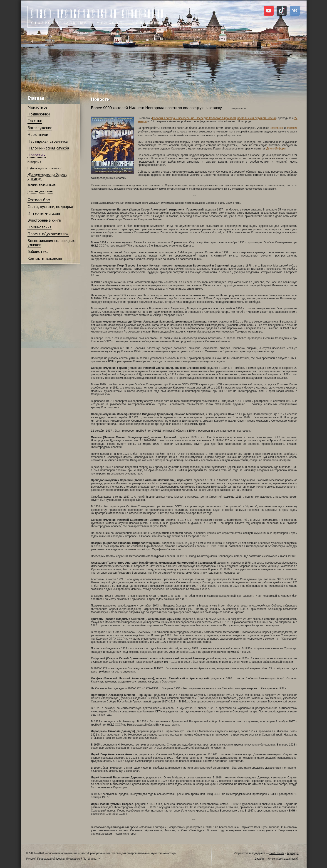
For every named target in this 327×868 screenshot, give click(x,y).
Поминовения (40, 227)
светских (292, 128)
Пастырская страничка (48, 141)
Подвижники (39, 114)
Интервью (34, 162)
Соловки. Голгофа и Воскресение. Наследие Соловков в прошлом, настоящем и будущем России (214, 118)
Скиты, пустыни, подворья (50, 207)
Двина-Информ (276, 149)
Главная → (39, 98)
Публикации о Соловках (44, 168)
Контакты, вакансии (45, 258)
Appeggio (293, 853)
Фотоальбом (39, 200)
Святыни (35, 121)
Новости (35, 155)
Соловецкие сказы (40, 191)
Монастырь (37, 107)
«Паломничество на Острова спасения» (47, 176)
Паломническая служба (48, 148)
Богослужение (40, 128)
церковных (277, 128)
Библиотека (38, 251)
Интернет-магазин (44, 213)
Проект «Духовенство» (48, 234)
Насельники (38, 134)
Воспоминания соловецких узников (51, 243)
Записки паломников (42, 185)
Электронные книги (44, 220)
